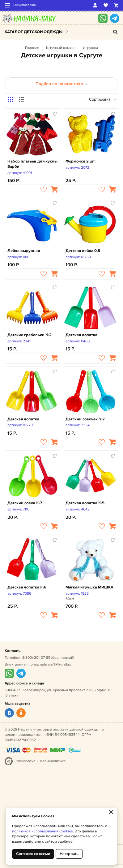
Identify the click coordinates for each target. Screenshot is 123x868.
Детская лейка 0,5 (83, 251)
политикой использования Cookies (42, 831)
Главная (32, 48)
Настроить (69, 854)
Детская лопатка (81, 335)
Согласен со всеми (33, 854)
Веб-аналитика (53, 761)
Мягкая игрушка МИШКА (89, 587)
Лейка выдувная (24, 251)
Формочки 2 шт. (81, 161)
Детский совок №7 (25, 503)
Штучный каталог (61, 48)
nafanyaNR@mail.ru (56, 664)
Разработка (25, 761)
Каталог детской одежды (34, 32)
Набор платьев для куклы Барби (32, 164)
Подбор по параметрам (62, 84)
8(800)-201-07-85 (36, 658)
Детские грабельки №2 (30, 335)
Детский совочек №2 (85, 419)
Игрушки (90, 48)
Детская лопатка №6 (27, 587)
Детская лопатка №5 (85, 503)
